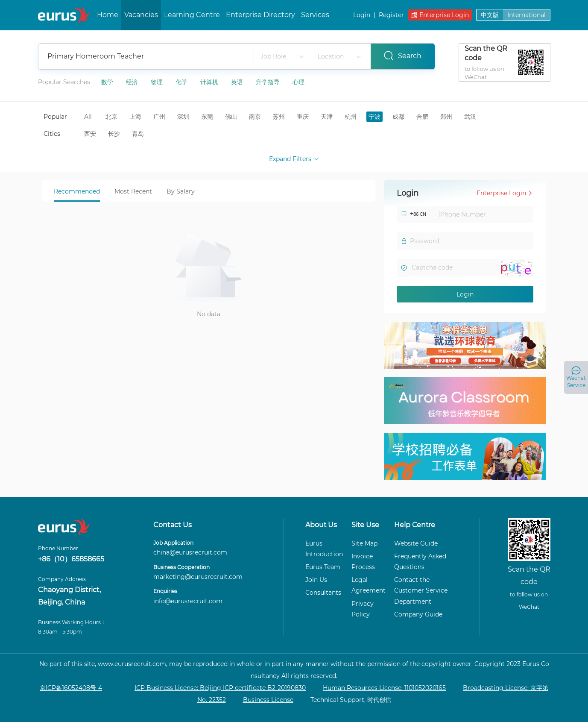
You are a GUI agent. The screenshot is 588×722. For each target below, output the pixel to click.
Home (108, 15)
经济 (133, 82)
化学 (182, 82)
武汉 (470, 117)
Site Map (364, 543)
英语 (238, 82)
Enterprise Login (440, 15)
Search (402, 55)
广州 (159, 117)
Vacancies (141, 15)
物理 (158, 82)
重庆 (303, 117)
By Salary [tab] (181, 191)
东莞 (207, 117)
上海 (135, 117)
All (88, 117)
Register (391, 15)
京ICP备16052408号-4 (71, 688)
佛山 (231, 117)
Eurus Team (323, 567)
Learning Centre (192, 15)
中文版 (490, 15)
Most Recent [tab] (133, 191)
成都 (398, 117)
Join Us (316, 580)
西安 (90, 134)
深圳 (183, 117)
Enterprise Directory (260, 15)
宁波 (374, 117)
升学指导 (269, 82)
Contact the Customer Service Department (421, 590)
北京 (111, 117)
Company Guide (418, 614)
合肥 (422, 117)
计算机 (210, 82)
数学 (108, 82)
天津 (327, 117)
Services (315, 15)
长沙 (114, 134)
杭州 (351, 117)
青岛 (138, 134)
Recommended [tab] (77, 191)
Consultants (323, 593)
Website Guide (416, 543)
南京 (255, 117)
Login (362, 15)
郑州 (446, 117)
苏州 (279, 117)
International (527, 15)
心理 (298, 82)
